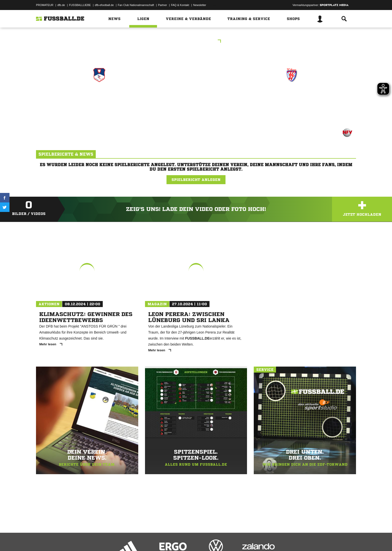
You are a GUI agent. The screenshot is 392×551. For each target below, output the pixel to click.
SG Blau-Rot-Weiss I (99, 97)
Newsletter (200, 5)
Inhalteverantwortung (152, 539)
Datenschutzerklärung (68, 539)
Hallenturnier (196, 42)
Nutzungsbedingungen (99, 539)
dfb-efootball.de (104, 5)
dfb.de (61, 5)
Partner (162, 5)
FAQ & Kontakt (180, 5)
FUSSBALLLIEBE (80, 5)
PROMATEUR (45, 5)
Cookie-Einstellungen (182, 539)
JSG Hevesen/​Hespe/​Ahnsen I (292, 100)
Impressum (43, 539)
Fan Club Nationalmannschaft (136, 5)
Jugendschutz (126, 539)
